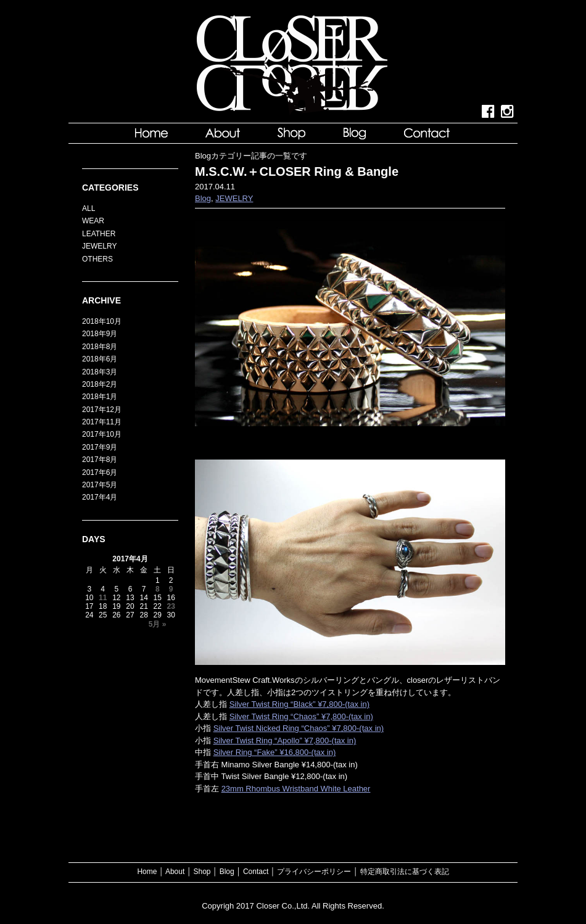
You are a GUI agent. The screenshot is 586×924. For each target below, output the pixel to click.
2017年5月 (100, 485)
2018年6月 (100, 359)
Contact (256, 872)
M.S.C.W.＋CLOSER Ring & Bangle (297, 171)
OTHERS (97, 259)
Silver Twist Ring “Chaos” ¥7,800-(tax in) (301, 716)
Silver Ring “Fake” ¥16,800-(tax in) (275, 752)
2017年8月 (100, 460)
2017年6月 (100, 472)
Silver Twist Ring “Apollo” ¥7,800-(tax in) (285, 740)
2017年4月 (100, 497)
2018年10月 (102, 321)
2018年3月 (100, 372)
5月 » (158, 624)
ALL (89, 208)
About (175, 872)
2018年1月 (100, 397)
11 (103, 598)
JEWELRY (234, 198)
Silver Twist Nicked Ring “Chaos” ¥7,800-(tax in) (299, 728)
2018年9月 (100, 334)
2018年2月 (100, 384)
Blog (203, 198)
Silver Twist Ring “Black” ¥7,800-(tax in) (299, 704)
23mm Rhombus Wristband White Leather (296, 789)
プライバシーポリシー (314, 872)
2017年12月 (102, 410)
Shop (202, 872)
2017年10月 (102, 434)
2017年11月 (102, 422)
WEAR (93, 221)
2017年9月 (100, 447)
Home (147, 872)
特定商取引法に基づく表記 (405, 872)
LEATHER (99, 234)
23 (171, 606)
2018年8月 (100, 347)
